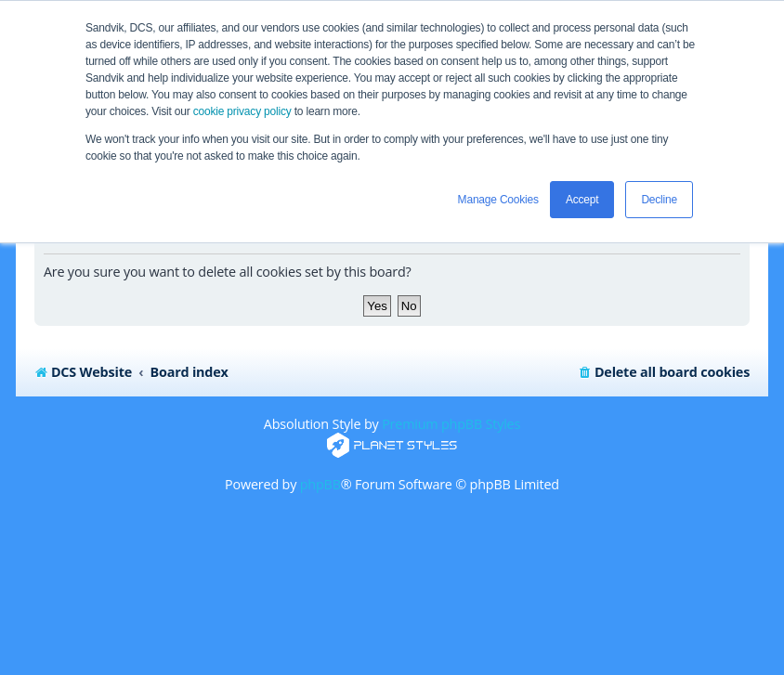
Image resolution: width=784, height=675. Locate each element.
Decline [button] (659, 200)
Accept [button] (582, 200)
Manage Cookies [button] (498, 200)
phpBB (320, 484)
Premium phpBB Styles (451, 424)
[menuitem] (664, 372)
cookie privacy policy (242, 111)
